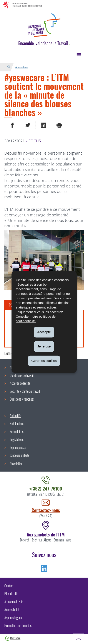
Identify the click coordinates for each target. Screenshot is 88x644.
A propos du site (14, 602)
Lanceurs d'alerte (20, 455)
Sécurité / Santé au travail (25, 391)
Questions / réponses (22, 399)
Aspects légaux (13, 618)
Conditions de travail (22, 375)
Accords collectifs (20, 383)
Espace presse (18, 447)
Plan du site (11, 594)
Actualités (22, 67)
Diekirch (25, 540)
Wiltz (68, 540)
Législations (17, 439)
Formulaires (17, 432)
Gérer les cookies (44, 361)
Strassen (59, 540)
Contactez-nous (46, 510)
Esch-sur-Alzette (42, 540)
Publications (17, 424)
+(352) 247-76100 (46, 488)
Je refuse (44, 346)
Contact (9, 586)
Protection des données (18, 625)
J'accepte (44, 332)
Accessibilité (12, 610)
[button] (79, 55)
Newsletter (16, 463)
